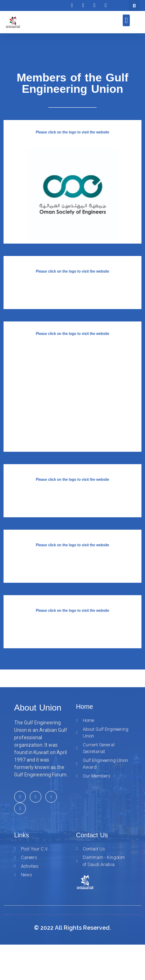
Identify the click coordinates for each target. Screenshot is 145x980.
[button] (126, 20)
